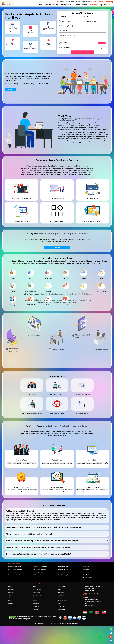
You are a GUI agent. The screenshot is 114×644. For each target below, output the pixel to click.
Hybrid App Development (40, 572)
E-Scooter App (37, 589)
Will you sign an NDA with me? (20, 511)
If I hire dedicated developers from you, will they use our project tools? (39, 554)
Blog (101, 5)
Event (35, 598)
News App (36, 609)
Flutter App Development (40, 569)
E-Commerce (37, 592)
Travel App (61, 606)
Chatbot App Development (40, 566)
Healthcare (36, 604)
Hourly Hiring (43, 84)
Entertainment (37, 595)
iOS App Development (39, 575)
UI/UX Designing (87, 572)
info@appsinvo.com (67, 2)
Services (56, 5)
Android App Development (15, 569)
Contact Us (108, 5)
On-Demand (61, 587)
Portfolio (48, 5)
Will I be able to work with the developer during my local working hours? (39, 547)
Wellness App (62, 609)
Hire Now (10, 89)
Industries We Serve (67, 5)
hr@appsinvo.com (92, 605)
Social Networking (63, 601)
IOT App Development (64, 566)
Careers (10, 595)
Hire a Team (93, 5)
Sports (60, 604)
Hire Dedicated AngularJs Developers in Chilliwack (62, 233)
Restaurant (61, 595)
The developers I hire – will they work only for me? (29, 534)
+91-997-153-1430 (93, 594)
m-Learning (36, 606)
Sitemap (11, 604)
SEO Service (86, 569)
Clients (85, 5)
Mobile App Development (15, 566)
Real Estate (61, 592)
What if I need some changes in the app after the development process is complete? (45, 527)
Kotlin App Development (64, 569)
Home (41, 5)
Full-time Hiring (12, 84)
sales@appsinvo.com (84, 2)
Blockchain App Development (16, 575)
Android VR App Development (16, 572)
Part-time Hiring (28, 84)
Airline (35, 587)
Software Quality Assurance (90, 566)
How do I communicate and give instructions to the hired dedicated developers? (43, 541)
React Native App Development (66, 575)
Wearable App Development (90, 575)
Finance (35, 601)
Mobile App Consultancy (64, 572)
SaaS (59, 598)
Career (78, 5)
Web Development (88, 578)
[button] (111, 641)
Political (60, 589)
